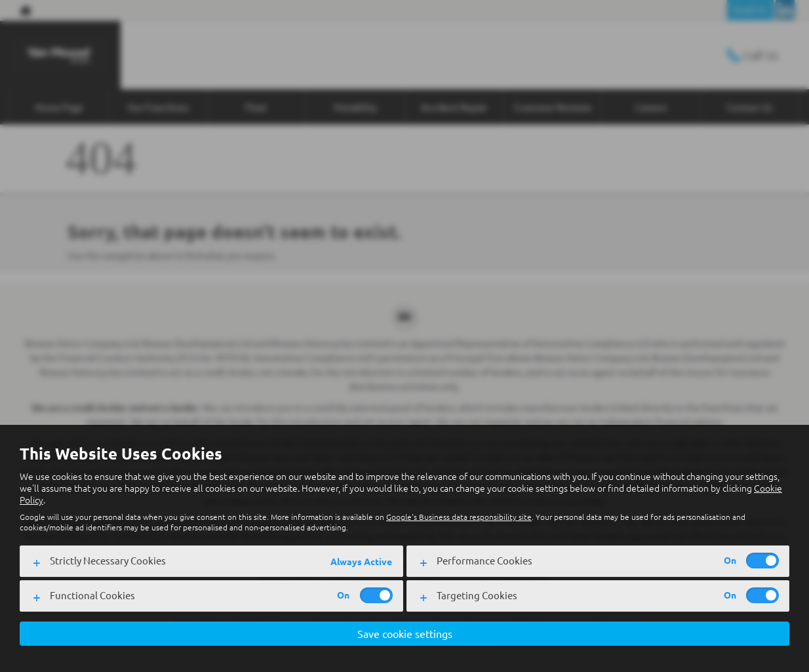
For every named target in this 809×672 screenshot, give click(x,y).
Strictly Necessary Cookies (108, 560)
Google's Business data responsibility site (459, 517)
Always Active (361, 561)
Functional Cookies (92, 595)
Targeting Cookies (477, 595)
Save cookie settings (405, 633)
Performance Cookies (484, 560)
